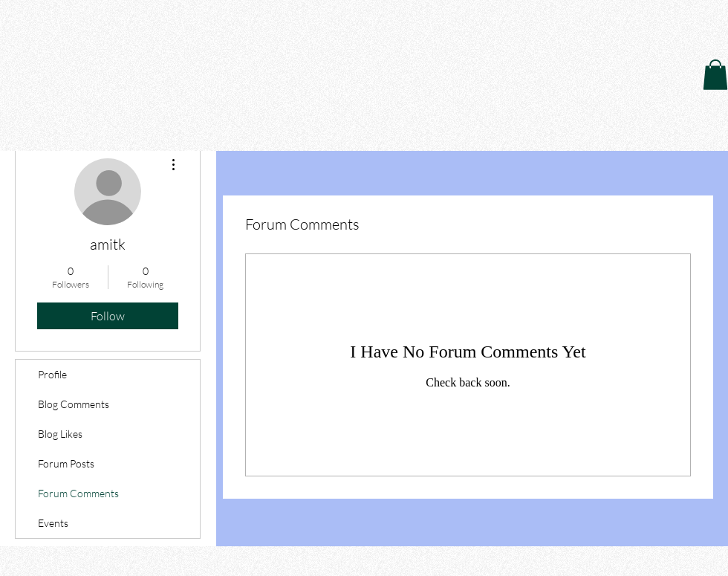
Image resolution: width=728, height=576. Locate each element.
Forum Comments (78, 493)
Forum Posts (66, 463)
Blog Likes (60, 434)
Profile (52, 374)
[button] (715, 75)
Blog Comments (74, 404)
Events (53, 523)
